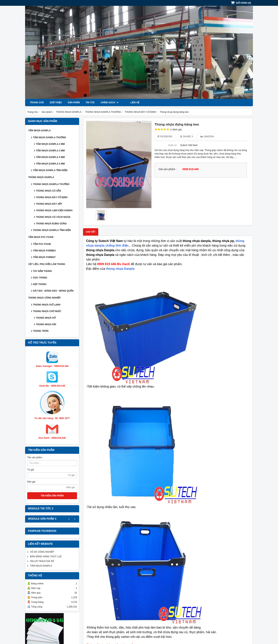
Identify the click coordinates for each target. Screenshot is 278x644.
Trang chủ (37, 103)
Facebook (165, 137)
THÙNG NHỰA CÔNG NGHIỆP (44, 298)
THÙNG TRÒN (41, 331)
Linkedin (207, 137)
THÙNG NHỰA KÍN (46, 324)
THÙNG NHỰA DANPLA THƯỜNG (51, 184)
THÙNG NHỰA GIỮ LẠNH (47, 305)
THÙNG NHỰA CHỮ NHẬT (47, 311)
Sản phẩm (74, 103)
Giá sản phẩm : (168, 169)
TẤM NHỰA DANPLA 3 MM (50, 151)
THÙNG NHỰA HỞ (46, 318)
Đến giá (31, 482)
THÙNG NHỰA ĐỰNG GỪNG (51, 224)
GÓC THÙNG (40, 278)
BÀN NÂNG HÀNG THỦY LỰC (46, 557)
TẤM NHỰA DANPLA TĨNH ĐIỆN (50, 170)
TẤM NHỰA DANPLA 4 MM (50, 157)
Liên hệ (129, 103)
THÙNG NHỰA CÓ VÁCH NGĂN (53, 217)
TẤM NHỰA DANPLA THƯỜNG (50, 137)
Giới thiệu (56, 103)
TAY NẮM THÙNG (42, 271)
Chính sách (110, 103)
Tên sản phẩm (35, 457)
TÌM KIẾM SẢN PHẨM (52, 496)
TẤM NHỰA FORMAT (44, 257)
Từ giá (31, 470)
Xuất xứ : (173, 145)
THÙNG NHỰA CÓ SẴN (48, 191)
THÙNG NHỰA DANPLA (41, 177)
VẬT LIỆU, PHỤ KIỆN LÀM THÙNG (47, 264)
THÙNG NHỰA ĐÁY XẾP (49, 204)
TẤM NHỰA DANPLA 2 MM (50, 144)
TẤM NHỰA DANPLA (39, 131)
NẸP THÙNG (40, 284)
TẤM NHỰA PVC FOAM (41, 237)
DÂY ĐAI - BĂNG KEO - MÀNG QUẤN (53, 291)
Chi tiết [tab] (91, 232)
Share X (186, 137)
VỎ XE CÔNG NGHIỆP (42, 552)
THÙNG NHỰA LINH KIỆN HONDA (54, 210)
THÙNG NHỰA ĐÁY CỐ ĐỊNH (52, 197)
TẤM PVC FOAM (42, 244)
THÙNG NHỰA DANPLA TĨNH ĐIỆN (52, 230)
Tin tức (90, 103)
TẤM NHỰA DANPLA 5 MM (50, 164)
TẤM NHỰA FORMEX (44, 251)
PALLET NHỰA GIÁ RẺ (42, 561)
